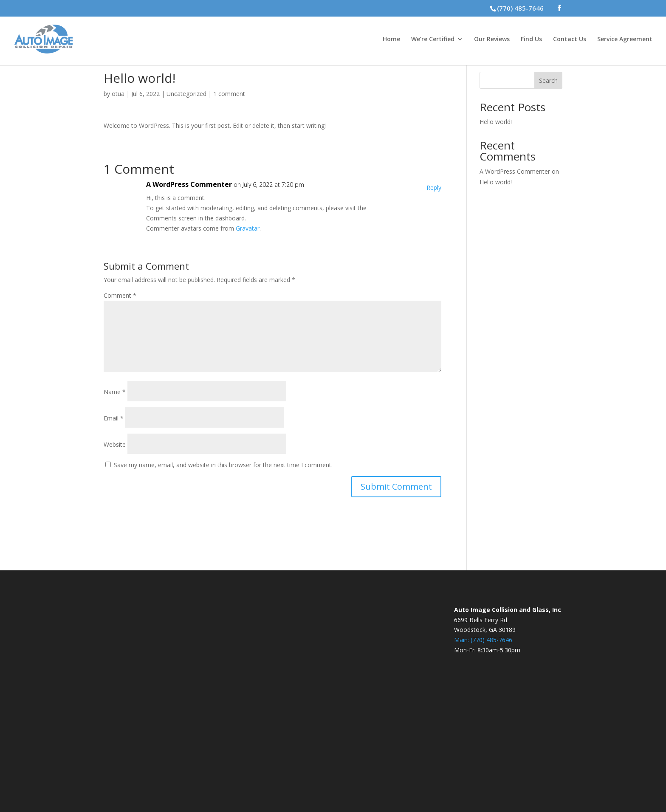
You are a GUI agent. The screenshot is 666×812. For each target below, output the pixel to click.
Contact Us (570, 39)
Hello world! (496, 122)
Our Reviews (492, 39)
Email (114, 418)
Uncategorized (186, 94)
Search (548, 80)
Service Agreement (625, 39)
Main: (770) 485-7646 (483, 640)
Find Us (531, 39)
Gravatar (248, 228)
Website (115, 444)
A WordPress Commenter (189, 184)
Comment (120, 295)
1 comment (229, 94)
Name (115, 392)
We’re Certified (433, 39)
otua (118, 94)
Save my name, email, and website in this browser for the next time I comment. (223, 465)
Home (391, 39)
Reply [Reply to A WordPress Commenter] (434, 187)
